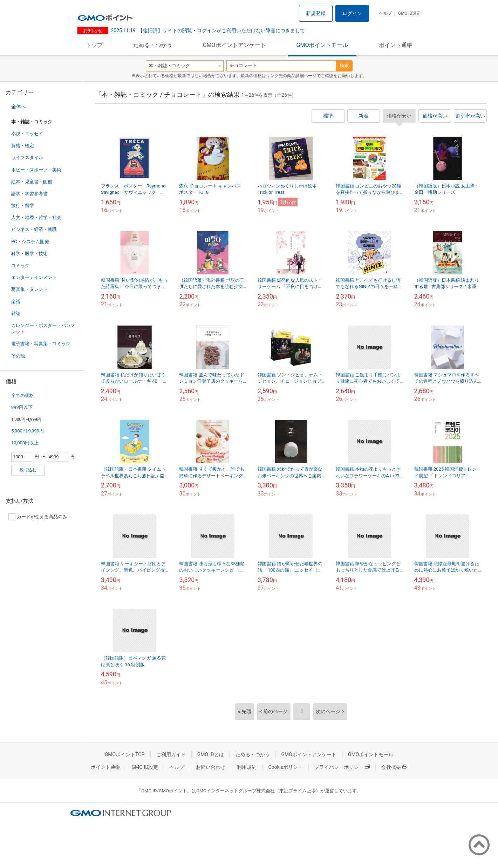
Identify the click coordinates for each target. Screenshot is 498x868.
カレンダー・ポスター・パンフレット (43, 329)
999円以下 (22, 407)
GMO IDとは (211, 754)
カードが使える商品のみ (38, 517)
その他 (18, 356)
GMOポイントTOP (125, 754)
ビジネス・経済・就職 (34, 229)
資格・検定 (23, 146)
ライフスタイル (27, 158)
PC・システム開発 (30, 242)
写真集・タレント (29, 289)
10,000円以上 (25, 443)
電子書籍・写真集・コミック (41, 344)
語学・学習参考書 (29, 194)
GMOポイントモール (322, 45)
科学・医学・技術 (29, 254)
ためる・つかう (153, 45)
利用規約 (247, 767)
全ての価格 (23, 395)
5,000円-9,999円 (28, 431)
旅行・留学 (23, 206)
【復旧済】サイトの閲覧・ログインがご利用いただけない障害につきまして (208, 30)
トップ (94, 45)
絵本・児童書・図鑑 (32, 182)
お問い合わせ (211, 767)
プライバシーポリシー (342, 767)
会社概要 (394, 767)
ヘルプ (386, 13)
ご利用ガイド (171, 754)
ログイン (352, 13)
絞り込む (28, 470)
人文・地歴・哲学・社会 (36, 217)
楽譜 (16, 302)
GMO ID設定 (409, 13)
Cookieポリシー (285, 767)
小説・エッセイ (27, 134)
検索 (344, 66)
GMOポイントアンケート (234, 45)
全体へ (19, 107)
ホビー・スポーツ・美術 (36, 170)
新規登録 (316, 13)
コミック (20, 265)
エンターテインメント (34, 277)
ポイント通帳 (396, 45)
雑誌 (16, 313)
